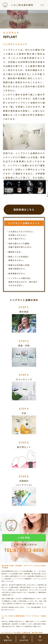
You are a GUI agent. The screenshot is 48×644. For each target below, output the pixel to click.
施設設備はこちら (24, 209)
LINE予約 (24, 538)
